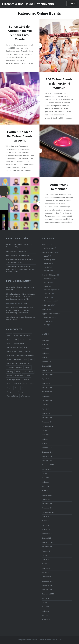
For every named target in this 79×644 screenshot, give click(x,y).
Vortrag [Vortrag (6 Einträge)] (21, 392)
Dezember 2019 (48, 388)
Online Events (49, 248)
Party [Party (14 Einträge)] (28, 376)
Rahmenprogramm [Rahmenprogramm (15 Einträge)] (14, 380)
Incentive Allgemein (51, 290)
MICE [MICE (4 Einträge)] (25, 372)
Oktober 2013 (47, 590)
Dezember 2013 (48, 581)
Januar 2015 (47, 538)
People (46, 267)
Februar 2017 (47, 448)
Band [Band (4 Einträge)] (9, 335)
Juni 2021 (46, 349)
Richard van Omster (13, 294)
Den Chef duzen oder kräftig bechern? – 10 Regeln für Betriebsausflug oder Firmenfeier (20, 297)
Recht (46, 325)
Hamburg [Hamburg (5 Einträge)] (28, 351)
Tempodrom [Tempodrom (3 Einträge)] (11, 392)
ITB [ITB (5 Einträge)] (29, 364)
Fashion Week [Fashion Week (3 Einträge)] (19, 343)
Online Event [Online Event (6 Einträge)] (19, 376)
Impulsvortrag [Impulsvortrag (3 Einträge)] (12, 364)
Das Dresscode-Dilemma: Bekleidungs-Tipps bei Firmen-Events (20, 261)
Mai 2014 (45, 564)
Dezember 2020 (48, 370)
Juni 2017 (46, 435)
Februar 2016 (47, 495)
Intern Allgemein (49, 260)
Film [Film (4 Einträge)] (26, 347)
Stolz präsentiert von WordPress (28, 640)
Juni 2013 (46, 607)
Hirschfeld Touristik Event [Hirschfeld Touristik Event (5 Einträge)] (26, 355)
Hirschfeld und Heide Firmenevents (28, 4)
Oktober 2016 (47, 461)
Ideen (46, 256)
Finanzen (47, 321)
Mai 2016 (45, 482)
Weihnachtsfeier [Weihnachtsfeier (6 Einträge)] (13, 396)
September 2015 (48, 512)
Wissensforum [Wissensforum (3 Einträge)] (26, 396)
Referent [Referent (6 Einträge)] (26, 380)
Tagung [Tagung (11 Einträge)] (10, 388)
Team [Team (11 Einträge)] (17, 388)
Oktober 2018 (47, 400)
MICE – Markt (47, 305)
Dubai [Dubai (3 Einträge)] (29, 339)
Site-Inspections (49, 301)
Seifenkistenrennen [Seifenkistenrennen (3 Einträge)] (21, 384)
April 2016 (46, 486)
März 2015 (46, 529)
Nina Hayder (11, 308)
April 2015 (46, 525)
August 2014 (47, 551)
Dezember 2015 (48, 504)
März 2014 (46, 568)
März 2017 (46, 443)
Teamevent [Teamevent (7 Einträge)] (25, 388)
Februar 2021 (47, 362)
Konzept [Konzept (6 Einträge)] (19, 368)
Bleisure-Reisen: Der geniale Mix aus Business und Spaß (19, 246)
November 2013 (48, 585)
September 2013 (48, 594)
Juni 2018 (46, 405)
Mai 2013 (45, 611)
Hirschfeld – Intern (49, 252)
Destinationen (49, 279)
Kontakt (25, 303)
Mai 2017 (45, 439)
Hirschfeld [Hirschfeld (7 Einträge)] (11, 355)
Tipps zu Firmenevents (50, 314)
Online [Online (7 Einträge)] (10, 376)
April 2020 (46, 379)
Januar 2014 (47, 577)
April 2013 (46, 615)
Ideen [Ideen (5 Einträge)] (31, 359)
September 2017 (48, 426)
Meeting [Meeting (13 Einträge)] (10, 372)
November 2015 (48, 508)
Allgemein (46, 244)
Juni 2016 (46, 478)
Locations (47, 293)
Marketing (47, 263)
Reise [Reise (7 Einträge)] (9, 384)
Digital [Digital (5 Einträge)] (15, 339)
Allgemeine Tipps (50, 317)
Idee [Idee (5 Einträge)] (25, 359)
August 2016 (47, 469)
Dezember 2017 (48, 418)
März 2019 (46, 396)
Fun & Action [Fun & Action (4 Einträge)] (12, 351)
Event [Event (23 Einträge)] (9, 343)
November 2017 (48, 422)
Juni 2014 (46, 559)
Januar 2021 (47, 366)
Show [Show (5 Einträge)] (32, 384)
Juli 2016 (45, 473)
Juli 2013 (45, 603)
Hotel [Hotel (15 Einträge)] (9, 359)
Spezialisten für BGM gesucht (17, 251)
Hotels (46, 286)
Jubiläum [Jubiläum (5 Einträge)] (10, 368)
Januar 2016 (47, 499)
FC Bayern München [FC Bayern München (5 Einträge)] (15, 347)
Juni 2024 (46, 340)
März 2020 (46, 383)
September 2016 (48, 465)
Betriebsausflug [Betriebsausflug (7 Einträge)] (26, 335)
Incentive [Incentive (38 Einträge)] (23, 364)
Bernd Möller (11, 287)
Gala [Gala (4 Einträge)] (20, 351)
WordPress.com (56, 640)
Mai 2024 (45, 344)
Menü (72, 4)
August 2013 (47, 598)
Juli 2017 (45, 430)
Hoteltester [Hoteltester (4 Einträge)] (17, 359)
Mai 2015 (45, 521)
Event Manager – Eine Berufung (17, 255)
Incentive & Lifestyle (49, 275)
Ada (8, 317)
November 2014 (48, 547)
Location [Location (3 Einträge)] (28, 368)
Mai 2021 (45, 353)
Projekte (47, 271)
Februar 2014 (47, 572)
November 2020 (48, 375)
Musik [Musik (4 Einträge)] (31, 372)
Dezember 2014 (48, 542)
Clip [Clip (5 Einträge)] (9, 339)
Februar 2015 (47, 534)
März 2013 (46, 620)
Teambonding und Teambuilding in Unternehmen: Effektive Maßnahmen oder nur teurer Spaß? (21, 269)
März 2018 (46, 413)
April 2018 (46, 409)
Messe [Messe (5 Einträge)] (18, 372)
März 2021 (46, 357)
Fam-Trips (47, 282)
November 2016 (48, 456)
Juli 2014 (45, 555)
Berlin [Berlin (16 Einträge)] (16, 335)
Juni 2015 (46, 517)
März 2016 (46, 491)
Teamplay (46, 309)
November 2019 (48, 392)
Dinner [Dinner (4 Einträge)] (22, 339)
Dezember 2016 (48, 452)
